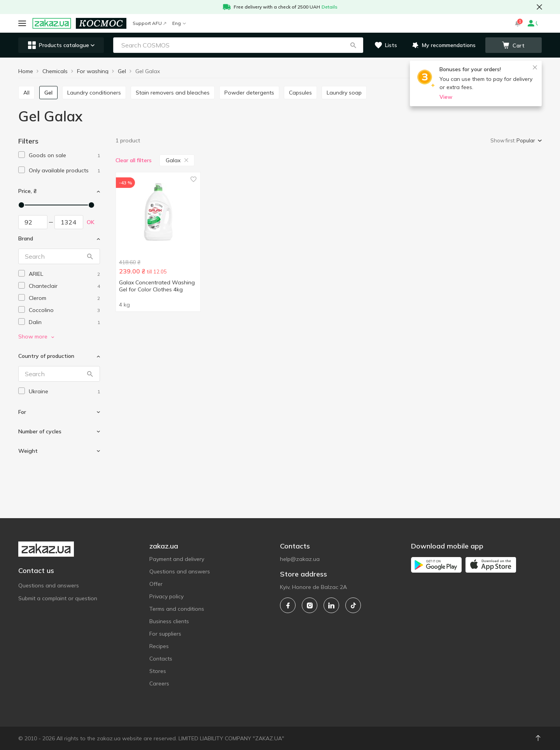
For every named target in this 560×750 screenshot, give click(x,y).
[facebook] (288, 605)
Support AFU (149, 23)
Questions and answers (49, 585)
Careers (159, 683)
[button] (353, 45)
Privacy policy (166, 596)
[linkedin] (331, 605)
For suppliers (165, 634)
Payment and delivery (177, 559)
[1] (64, 155)
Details (330, 7)
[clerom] (64, 298)
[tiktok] (353, 605)
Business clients (169, 621)
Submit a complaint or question (58, 598)
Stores (158, 671)
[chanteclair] (64, 286)
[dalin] (64, 322)
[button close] (539, 7)
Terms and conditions (177, 609)
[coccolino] (64, 310)
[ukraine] (64, 392)
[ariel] (64, 274)
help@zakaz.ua (300, 559)
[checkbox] (22, 155)
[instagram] (310, 605)
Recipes (159, 646)
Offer (156, 584)
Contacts (161, 659)
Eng (179, 23)
